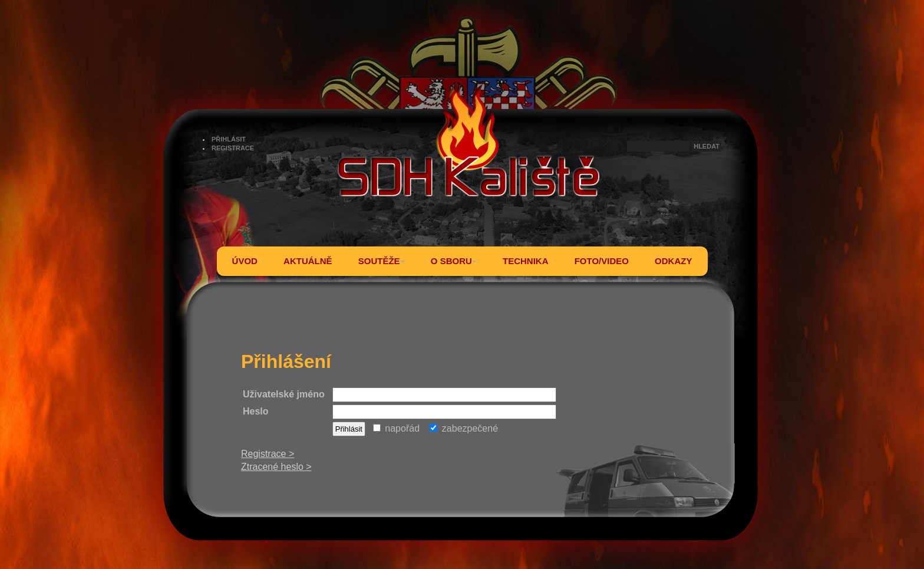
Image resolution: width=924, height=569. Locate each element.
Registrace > (268, 454)
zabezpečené (464, 428)
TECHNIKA (526, 261)
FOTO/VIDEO (602, 261)
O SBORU (454, 261)
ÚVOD (245, 261)
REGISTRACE (233, 148)
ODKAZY (673, 261)
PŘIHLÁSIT (229, 139)
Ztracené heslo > (276, 467)
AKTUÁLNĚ (308, 261)
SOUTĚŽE (382, 261)
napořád (396, 428)
